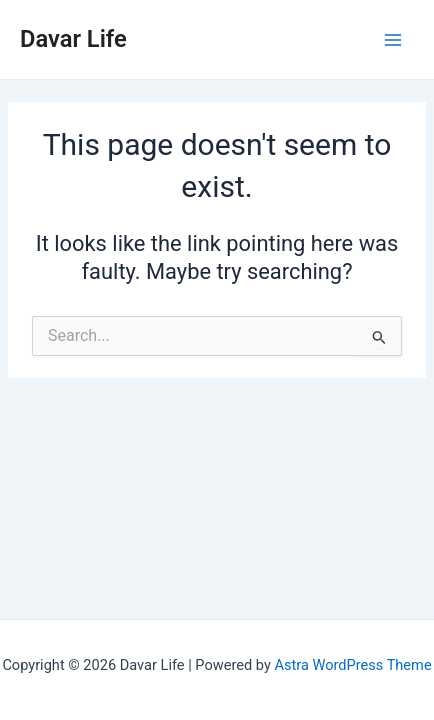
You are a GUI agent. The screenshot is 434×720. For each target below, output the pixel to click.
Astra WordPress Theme (352, 665)
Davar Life (73, 39)
